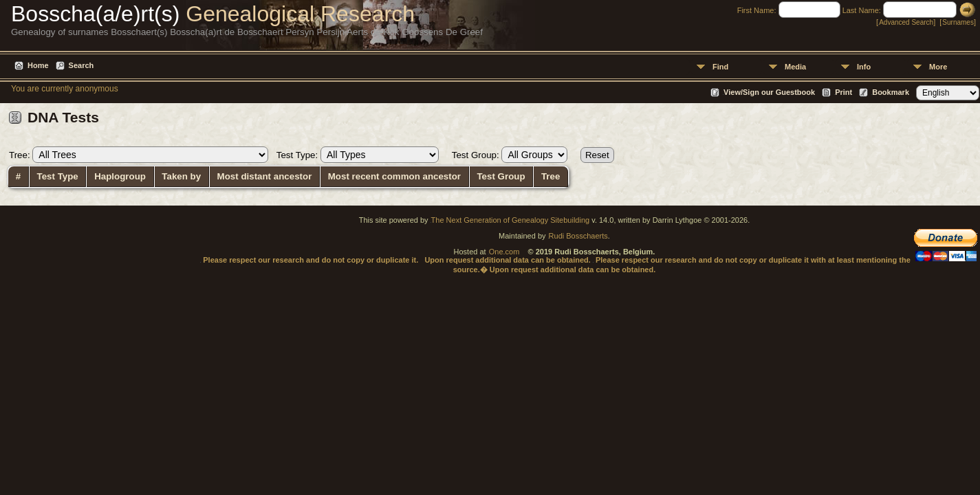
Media (795, 67)
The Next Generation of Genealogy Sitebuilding (511, 220)
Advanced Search (906, 22)
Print (843, 92)
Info (864, 67)
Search (81, 65)
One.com (504, 252)
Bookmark (891, 92)
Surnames (958, 22)
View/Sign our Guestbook (769, 92)
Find (720, 67)
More (938, 67)
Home (38, 65)
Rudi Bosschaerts (578, 236)
